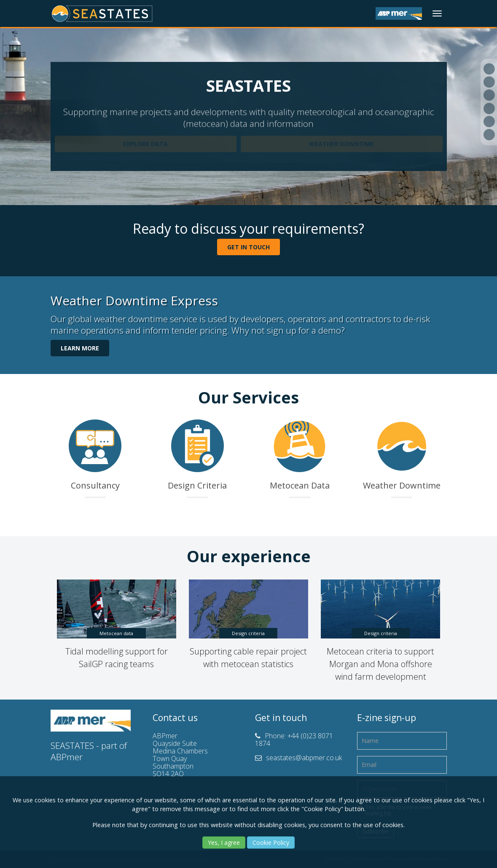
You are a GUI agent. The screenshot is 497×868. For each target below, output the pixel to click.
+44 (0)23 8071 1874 (294, 740)
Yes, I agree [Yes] (224, 843)
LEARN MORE (80, 348)
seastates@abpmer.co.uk (304, 758)
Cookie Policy (271, 843)
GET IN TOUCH (248, 247)
